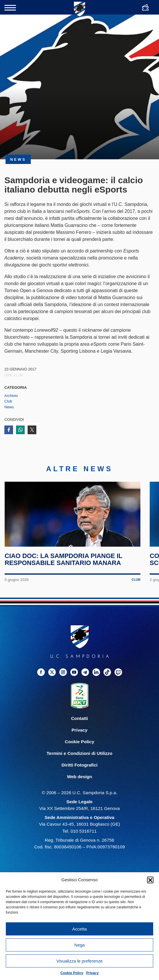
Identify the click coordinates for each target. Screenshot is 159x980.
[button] (150, 880)
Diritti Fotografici (80, 773)
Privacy (93, 973)
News (9, 407)
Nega (80, 945)
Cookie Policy (72, 973)
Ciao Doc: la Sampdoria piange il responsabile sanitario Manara (64, 568)
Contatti (79, 726)
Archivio (11, 396)
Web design (79, 785)
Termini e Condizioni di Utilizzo (79, 761)
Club (8, 401)
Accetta (79, 929)
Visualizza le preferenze (79, 961)
